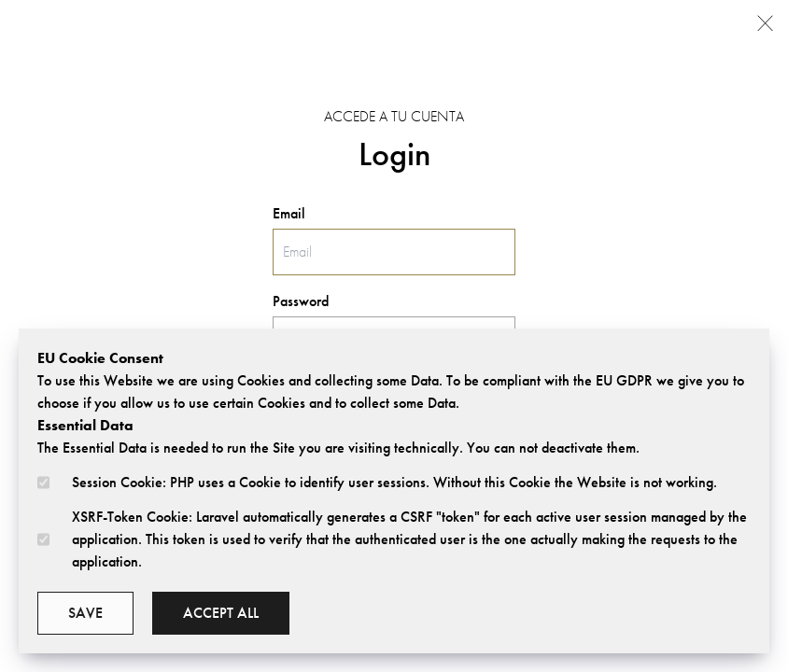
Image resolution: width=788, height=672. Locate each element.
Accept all (221, 613)
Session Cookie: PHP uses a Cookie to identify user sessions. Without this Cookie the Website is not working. (394, 482)
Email (289, 213)
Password (301, 301)
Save (85, 613)
